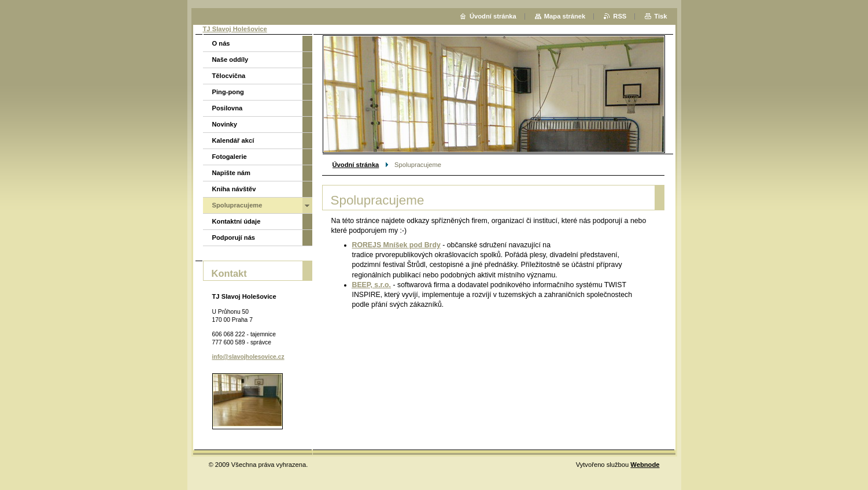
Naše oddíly (230, 60)
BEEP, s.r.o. (372, 285)
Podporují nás (234, 237)
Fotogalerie (230, 157)
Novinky (225, 124)
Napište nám (232, 173)
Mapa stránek (565, 16)
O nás (221, 43)
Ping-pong (228, 92)
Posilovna (228, 108)
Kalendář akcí (233, 140)
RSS (620, 16)
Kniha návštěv (234, 189)
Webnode (645, 465)
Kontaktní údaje (237, 221)
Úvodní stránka (356, 165)
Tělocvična (229, 76)
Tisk (660, 16)
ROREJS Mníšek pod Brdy (396, 245)
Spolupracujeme (237, 205)
